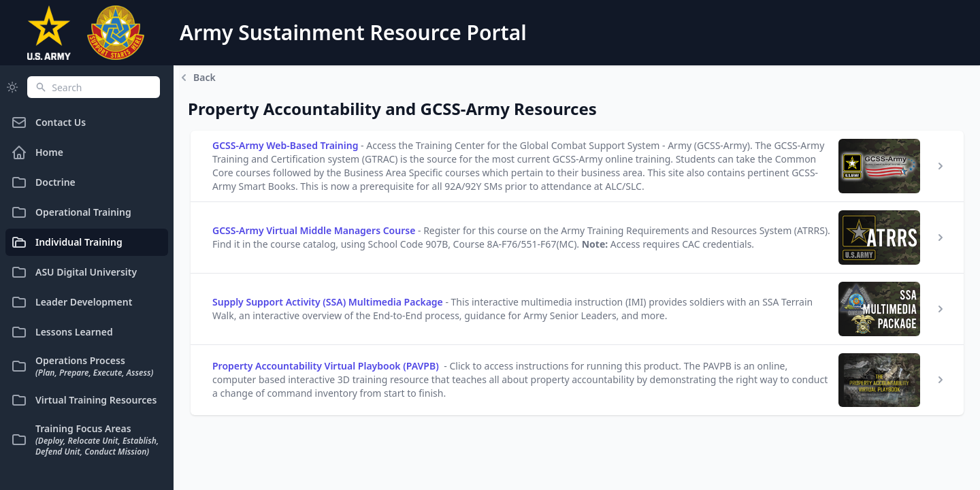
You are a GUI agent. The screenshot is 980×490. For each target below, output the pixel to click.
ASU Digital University (74, 272)
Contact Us (48, 122)
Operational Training (71, 212)
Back (198, 78)
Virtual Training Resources (84, 400)
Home (37, 152)
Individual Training (67, 242)
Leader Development (71, 302)
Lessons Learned (62, 332)
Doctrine (43, 182)
